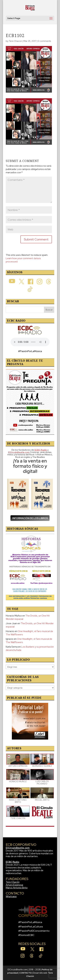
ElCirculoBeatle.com (18, 848)
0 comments (44, 41)
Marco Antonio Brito (17, 888)
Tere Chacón (13, 882)
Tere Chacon (15, 41)
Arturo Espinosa (14, 885)
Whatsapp (11, 897)
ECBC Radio (13, 862)
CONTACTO (25, 973)
